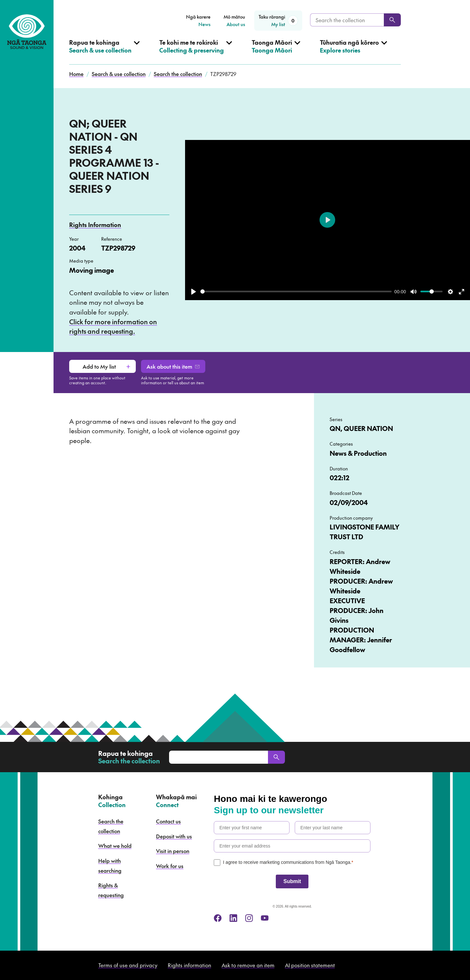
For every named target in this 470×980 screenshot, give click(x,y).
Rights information (189, 965)
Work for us (170, 866)
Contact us (168, 821)
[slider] (296, 291)
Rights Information (95, 225)
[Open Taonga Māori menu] (276, 52)
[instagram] (249, 918)
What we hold (115, 846)
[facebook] (218, 918)
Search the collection (178, 74)
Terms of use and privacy (128, 965)
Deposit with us (174, 836)
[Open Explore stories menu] (353, 52)
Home (76, 74)
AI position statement (310, 965)
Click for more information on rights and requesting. (113, 327)
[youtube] (265, 918)
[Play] (194, 292)
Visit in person (173, 851)
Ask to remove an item (248, 965)
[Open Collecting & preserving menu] (196, 52)
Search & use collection (119, 74)
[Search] (392, 20)
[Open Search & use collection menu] (104, 52)
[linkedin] (233, 918)
